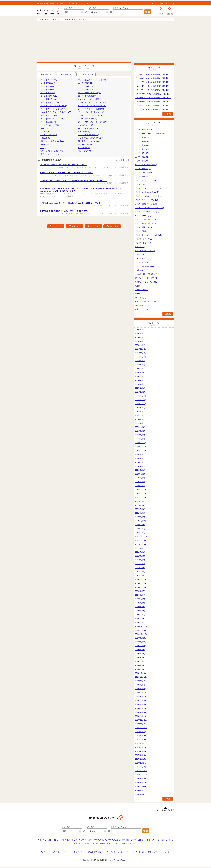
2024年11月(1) (140, 400)
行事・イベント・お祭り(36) (52, 151)
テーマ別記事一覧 (86, 75)
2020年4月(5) (140, 611)
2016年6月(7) (140, 790)
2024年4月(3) (140, 427)
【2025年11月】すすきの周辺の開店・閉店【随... (153, 98)
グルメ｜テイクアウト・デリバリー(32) (56, 112)
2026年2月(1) (140, 341)
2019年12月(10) (141, 626)
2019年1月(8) (140, 669)
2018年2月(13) (140, 712)
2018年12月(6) (140, 673)
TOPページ (46, 852)
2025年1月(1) (140, 392)
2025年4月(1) (140, 380)
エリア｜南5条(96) (48, 89)
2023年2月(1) (140, 482)
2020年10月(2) (140, 587)
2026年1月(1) (140, 345)
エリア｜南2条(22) (85, 83)
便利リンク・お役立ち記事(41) (52, 141)
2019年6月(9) (140, 650)
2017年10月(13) (141, 728)
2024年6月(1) (140, 419)
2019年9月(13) (140, 638)
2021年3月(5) (140, 568)
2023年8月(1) (140, 458)
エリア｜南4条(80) (85, 86)
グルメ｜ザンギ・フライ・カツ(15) (92, 102)
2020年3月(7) (140, 615)
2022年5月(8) (140, 517)
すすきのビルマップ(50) (50, 125)
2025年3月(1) (140, 384)
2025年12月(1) (140, 349)
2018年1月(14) (140, 716)
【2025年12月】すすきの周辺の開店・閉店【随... (153, 94)
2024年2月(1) (140, 435)
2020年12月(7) (140, 579)
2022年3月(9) (140, 525)
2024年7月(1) (140, 415)
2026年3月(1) (140, 337)
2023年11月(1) (140, 447)
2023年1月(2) (140, 486)
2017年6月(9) (140, 743)
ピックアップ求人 (75, 852)
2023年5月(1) (140, 470)
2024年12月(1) (140, 396)
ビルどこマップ (168, 3)
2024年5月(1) (140, 423)
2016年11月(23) (141, 771)
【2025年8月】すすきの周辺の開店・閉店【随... (153, 109)
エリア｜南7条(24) (48, 93)
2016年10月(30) (141, 775)
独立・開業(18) (84, 148)
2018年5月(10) (140, 700)
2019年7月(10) (140, 646)
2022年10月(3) (140, 497)
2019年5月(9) (140, 654)
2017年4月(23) (140, 751)
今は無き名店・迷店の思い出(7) (90, 138)
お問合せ (166, 852)
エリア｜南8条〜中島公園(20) (90, 93)
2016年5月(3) (140, 794)
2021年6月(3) (140, 556)
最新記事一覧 (46, 74)
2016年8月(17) (140, 782)
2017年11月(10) (141, 724)
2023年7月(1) (140, 462)
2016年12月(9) (140, 767)
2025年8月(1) (140, 365)
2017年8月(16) (140, 736)
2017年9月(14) (140, 732)
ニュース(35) (45, 131)
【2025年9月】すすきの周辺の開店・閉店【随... (153, 106)
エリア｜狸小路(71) (48, 99)
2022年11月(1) (140, 494)
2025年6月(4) (140, 372)
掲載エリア (145, 852)
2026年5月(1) (140, 330)
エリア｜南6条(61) (85, 89)
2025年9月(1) (140, 361)
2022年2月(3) (140, 529)
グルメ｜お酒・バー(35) (50, 102)
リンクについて (116, 852)
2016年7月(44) (140, 786)
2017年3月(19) (140, 755)
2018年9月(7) (140, 685)
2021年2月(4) (140, 572)
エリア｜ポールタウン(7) (50, 80)
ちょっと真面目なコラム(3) (89, 128)
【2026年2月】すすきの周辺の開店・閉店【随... (153, 86)
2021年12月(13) (141, 536)
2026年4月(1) (140, 333)
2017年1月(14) (140, 763)
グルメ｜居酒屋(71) (48, 122)
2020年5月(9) (140, 607)
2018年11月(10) (141, 677)
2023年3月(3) (140, 478)
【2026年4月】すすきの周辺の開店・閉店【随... (153, 78)
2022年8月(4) (140, 505)
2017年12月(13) (141, 720)
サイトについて (131, 852)
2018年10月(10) (141, 681)
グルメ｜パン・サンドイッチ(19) (91, 112)
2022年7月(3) (140, 509)
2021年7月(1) (140, 552)
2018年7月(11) (140, 693)
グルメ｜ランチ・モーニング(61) (91, 115)
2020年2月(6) (140, 618)
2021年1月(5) (140, 576)
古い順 (127, 160)
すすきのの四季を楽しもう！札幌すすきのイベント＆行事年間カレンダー (107, 843)
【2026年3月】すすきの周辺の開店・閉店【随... (153, 82)
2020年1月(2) (140, 622)
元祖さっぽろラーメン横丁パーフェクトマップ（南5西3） (70, 840)
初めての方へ (157, 3)
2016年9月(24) (140, 779)
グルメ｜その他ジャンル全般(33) (91, 109)
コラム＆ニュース (59, 852)
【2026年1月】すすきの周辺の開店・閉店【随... (153, 90)
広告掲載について (101, 852)
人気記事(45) (45, 138)
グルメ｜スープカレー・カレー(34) (92, 106)
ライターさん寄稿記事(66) (88, 135)
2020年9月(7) (140, 591)
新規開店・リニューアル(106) (90, 141)
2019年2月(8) (140, 665)
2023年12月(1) (140, 443)
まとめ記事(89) (84, 131)
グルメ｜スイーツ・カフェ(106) (53, 109)
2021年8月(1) (140, 548)
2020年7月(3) (140, 599)
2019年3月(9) (140, 661)
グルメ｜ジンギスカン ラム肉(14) (54, 106)
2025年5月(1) (140, 376)
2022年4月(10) (140, 521)
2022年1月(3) (140, 533)
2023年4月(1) (140, 474)
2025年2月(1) (140, 388)
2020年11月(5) (140, 583)
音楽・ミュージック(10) (50, 154)
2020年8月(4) (140, 595)
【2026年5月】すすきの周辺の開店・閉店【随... (153, 74)
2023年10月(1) (140, 451)
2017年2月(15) (140, 759)
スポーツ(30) (45, 128)
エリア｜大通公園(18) (49, 96)
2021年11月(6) (140, 540)
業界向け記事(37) (85, 144)
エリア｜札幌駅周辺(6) (87, 96)
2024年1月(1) (140, 439)
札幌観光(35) (45, 144)
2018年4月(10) (140, 704)
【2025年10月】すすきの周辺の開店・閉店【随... (153, 102)
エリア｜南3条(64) (48, 86)
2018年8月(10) (140, 689)
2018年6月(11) (140, 697)
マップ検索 (156, 852)
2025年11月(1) (140, 353)
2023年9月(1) (140, 454)
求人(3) (43, 148)
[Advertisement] (105, 42)
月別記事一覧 (66, 74)
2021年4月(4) (140, 564)
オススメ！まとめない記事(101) (91, 99)
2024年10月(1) (140, 404)
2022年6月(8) (140, 513)
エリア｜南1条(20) (48, 83)
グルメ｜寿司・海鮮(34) (87, 119)
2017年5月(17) (140, 747)
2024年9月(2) (140, 408)
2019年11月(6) (140, 630)
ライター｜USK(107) (49, 135)
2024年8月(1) (140, 412)
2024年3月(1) (140, 431)
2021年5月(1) (140, 560)
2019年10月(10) (141, 634)
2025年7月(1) (140, 369)
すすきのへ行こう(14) (87, 125)
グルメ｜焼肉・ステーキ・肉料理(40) (93, 122)
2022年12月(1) (140, 490)
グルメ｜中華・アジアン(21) (52, 119)
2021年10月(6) (140, 544)
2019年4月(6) (140, 658)
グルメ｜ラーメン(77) (49, 115)
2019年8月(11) (140, 642)
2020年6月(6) (140, 603)
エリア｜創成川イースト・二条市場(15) (94, 80)
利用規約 (88, 852)
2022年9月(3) (140, 501)
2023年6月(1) (140, 466)
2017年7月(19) (140, 740)
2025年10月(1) (140, 357)
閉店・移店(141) (84, 151)
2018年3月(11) (140, 708)
